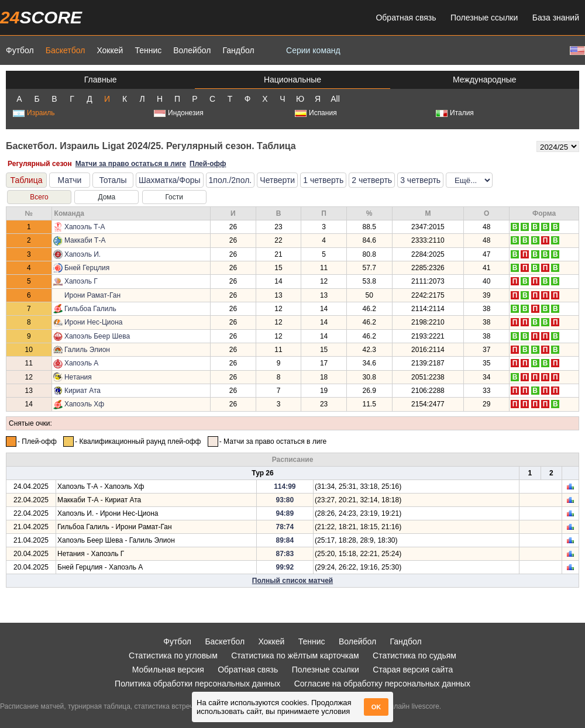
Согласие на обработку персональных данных (382, 684)
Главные (101, 80)
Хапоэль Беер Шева (97, 336)
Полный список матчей (292, 581)
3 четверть (420, 180)
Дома (106, 197)
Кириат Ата (82, 391)
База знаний (556, 18)
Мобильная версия (168, 670)
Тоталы (113, 180)
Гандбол (238, 50)
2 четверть (372, 180)
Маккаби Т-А (85, 240)
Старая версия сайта (413, 670)
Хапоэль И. (82, 254)
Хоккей (110, 50)
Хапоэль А (81, 363)
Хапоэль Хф (84, 404)
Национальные (292, 80)
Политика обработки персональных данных (197, 684)
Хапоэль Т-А (85, 227)
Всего (39, 197)
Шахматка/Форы (170, 180)
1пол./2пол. (230, 180)
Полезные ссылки (484, 18)
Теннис (148, 50)
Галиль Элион (87, 350)
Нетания (78, 377)
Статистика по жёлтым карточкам (295, 655)
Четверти (277, 180)
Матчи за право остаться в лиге (131, 164)
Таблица (27, 180)
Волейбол (192, 50)
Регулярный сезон (40, 164)
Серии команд (313, 50)
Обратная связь (406, 18)
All (335, 99)
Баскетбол (66, 50)
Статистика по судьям (414, 655)
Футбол (20, 50)
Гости (174, 197)
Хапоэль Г (81, 281)
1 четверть (323, 180)
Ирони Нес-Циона (94, 322)
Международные (485, 80)
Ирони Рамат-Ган (92, 295)
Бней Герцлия (87, 268)
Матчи (70, 180)
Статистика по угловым (173, 655)
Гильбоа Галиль (90, 309)
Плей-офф (208, 164)
